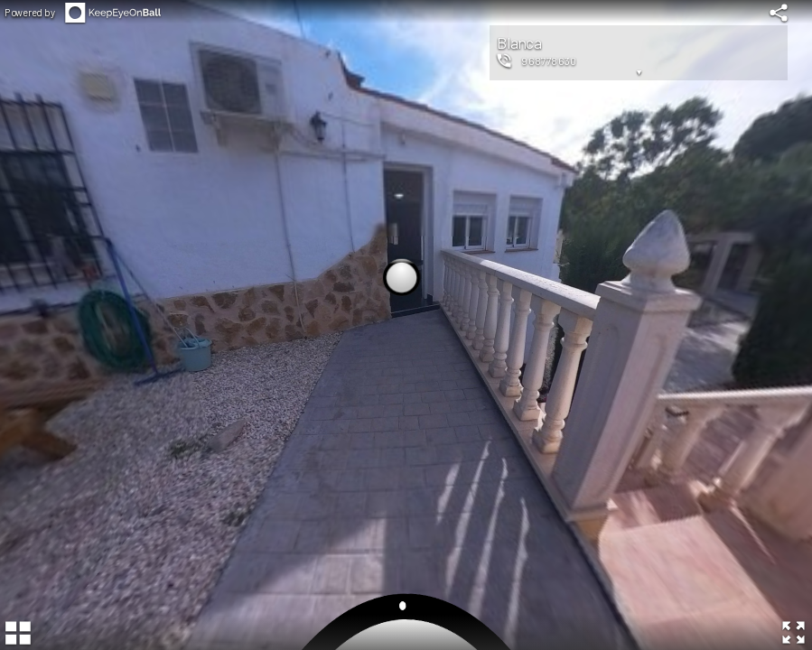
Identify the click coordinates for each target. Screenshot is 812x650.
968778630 (549, 60)
